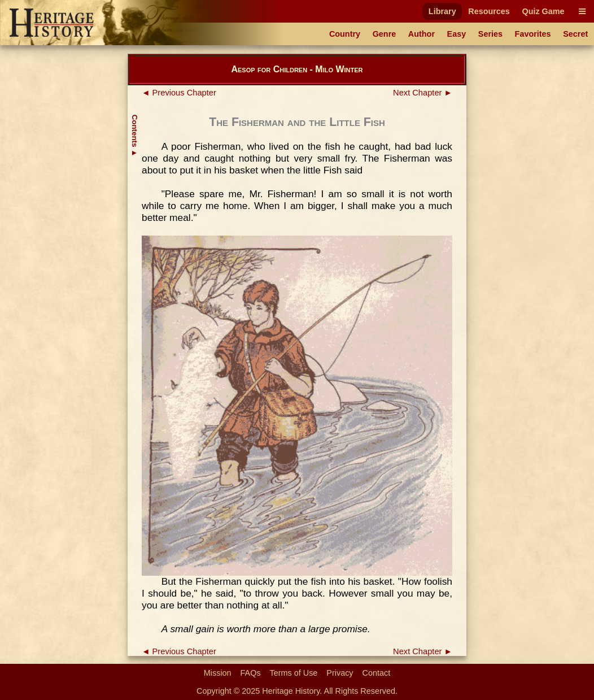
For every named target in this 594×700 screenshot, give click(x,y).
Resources (489, 11)
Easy (457, 34)
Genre (385, 34)
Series (490, 34)
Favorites (533, 34)
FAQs (251, 673)
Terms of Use (294, 673)
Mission (218, 673)
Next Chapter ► (423, 93)
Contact (377, 673)
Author (422, 34)
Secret (575, 34)
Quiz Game (543, 11)
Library (442, 11)
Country (345, 34)
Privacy (340, 673)
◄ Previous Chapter (179, 93)
